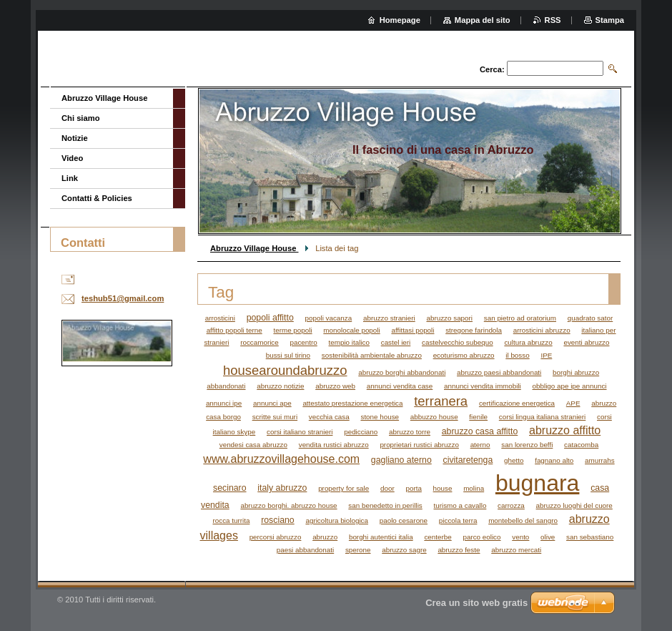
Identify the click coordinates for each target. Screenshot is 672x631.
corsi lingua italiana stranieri (542, 417)
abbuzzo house (434, 417)
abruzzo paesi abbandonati (499, 372)
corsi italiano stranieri (300, 432)
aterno (480, 445)
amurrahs (600, 460)
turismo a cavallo (460, 505)
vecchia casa (329, 417)
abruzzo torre (410, 432)
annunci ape (272, 403)
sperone (358, 550)
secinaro (230, 488)
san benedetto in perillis (385, 505)
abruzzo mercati (516, 550)
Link (70, 178)
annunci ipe (224, 403)
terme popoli (292, 330)
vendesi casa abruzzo (253, 445)
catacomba (581, 445)
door (387, 488)
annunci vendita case (400, 386)
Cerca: (492, 69)
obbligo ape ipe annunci (570, 386)
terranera (441, 401)
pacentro (303, 342)
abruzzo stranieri (389, 318)
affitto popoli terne (234, 330)
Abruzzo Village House (255, 248)
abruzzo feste (459, 550)
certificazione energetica (517, 403)
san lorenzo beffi (527, 445)
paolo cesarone (404, 520)
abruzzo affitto (565, 430)
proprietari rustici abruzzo (419, 445)
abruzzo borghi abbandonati (402, 372)
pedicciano (361, 432)
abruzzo (325, 537)
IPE (546, 355)
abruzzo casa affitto (480, 431)
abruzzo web (335, 386)
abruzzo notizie (280, 386)
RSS (553, 20)
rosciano (278, 520)
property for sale (344, 488)
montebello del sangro (523, 520)
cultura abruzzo (528, 342)
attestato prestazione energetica (352, 403)
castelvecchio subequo (458, 342)
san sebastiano (590, 537)
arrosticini (220, 318)
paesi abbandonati (305, 550)
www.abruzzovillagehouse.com (281, 459)
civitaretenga (468, 460)
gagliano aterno (401, 460)
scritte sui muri (275, 417)
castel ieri (396, 342)
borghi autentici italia (381, 537)
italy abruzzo (282, 488)
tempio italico (349, 342)
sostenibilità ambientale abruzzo (372, 355)
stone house (380, 417)
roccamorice (260, 342)
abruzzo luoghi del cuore (574, 505)
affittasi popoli (412, 330)
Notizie (75, 138)
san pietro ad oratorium (520, 318)
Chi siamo (80, 118)
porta (413, 488)
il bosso (517, 355)
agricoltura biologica (337, 520)
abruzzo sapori (449, 318)
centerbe (438, 537)
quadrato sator (590, 318)
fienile (478, 417)
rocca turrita (231, 520)
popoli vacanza (329, 318)
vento (520, 537)
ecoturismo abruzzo (464, 355)
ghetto (514, 460)
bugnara (538, 483)
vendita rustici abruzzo (334, 445)
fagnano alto (554, 460)
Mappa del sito (483, 20)
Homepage (400, 20)
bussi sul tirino (288, 355)
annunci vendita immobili (483, 386)
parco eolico (481, 537)
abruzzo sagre (404, 550)
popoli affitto (270, 318)
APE (573, 403)
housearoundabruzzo (285, 370)
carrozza (511, 505)
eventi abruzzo (586, 342)
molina (474, 488)
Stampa (610, 20)
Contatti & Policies (97, 198)
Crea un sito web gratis (476, 603)
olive (548, 537)
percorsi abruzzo (276, 537)
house (443, 488)
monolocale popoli (351, 330)
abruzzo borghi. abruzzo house (288, 505)
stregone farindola (474, 330)
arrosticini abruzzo (542, 330)
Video (72, 158)
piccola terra (458, 520)
